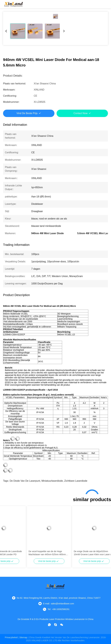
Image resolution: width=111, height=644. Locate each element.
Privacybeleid (11, 637)
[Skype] (55, 625)
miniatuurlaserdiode (52, 481)
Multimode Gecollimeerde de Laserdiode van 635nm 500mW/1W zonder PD (23, 553)
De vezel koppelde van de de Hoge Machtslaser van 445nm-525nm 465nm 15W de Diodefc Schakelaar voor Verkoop (69, 553)
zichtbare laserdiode (76, 481)
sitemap (23, 637)
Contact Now (80, 113)
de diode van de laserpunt (25, 481)
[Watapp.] (49, 625)
